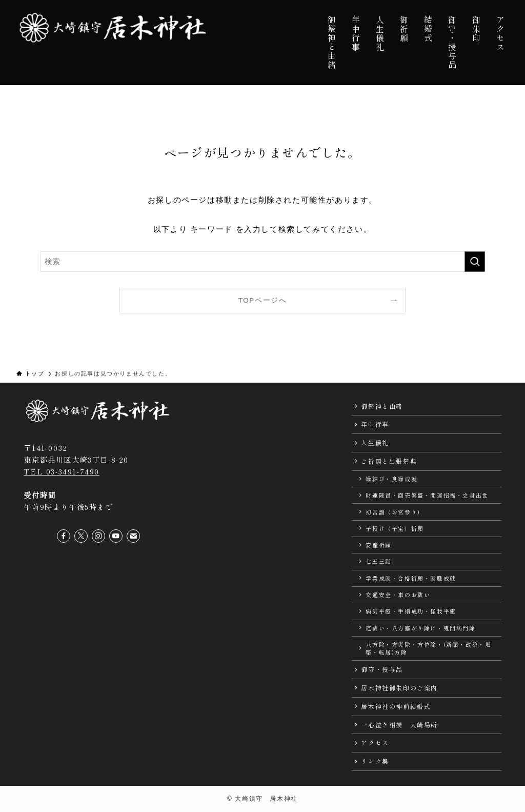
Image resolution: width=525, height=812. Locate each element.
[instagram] (98, 536)
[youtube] (116, 536)
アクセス (375, 742)
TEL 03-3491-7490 (62, 471)
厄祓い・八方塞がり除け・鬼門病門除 (420, 628)
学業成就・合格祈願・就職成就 (411, 578)
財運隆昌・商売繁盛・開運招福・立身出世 (427, 495)
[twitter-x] (81, 536)
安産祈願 (378, 545)
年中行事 (375, 424)
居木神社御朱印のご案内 (399, 688)
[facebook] (64, 536)
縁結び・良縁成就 (391, 479)
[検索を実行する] (475, 262)
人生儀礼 (375, 442)
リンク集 (375, 761)
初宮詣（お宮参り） (395, 512)
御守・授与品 (382, 669)
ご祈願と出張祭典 (389, 461)
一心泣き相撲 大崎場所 (399, 725)
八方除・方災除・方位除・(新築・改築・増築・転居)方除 (428, 648)
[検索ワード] (262, 262)
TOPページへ (263, 300)
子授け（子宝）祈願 (395, 528)
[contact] (133, 536)
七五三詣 (378, 561)
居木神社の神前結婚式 (396, 706)
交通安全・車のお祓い (398, 595)
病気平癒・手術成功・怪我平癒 (411, 611)
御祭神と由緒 (382, 406)
